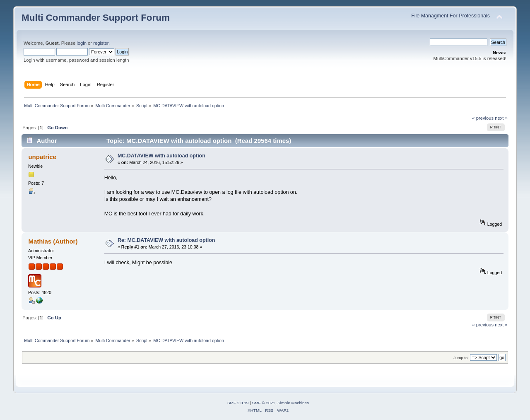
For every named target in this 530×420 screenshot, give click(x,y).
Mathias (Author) (53, 241)
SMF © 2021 (264, 403)
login (82, 43)
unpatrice (42, 157)
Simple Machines (293, 403)
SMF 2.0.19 (238, 403)
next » (501, 118)
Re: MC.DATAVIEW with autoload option (166, 240)
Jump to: (461, 358)
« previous (483, 118)
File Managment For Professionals (450, 16)
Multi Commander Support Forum (96, 18)
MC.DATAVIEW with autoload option (161, 156)
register (101, 43)
